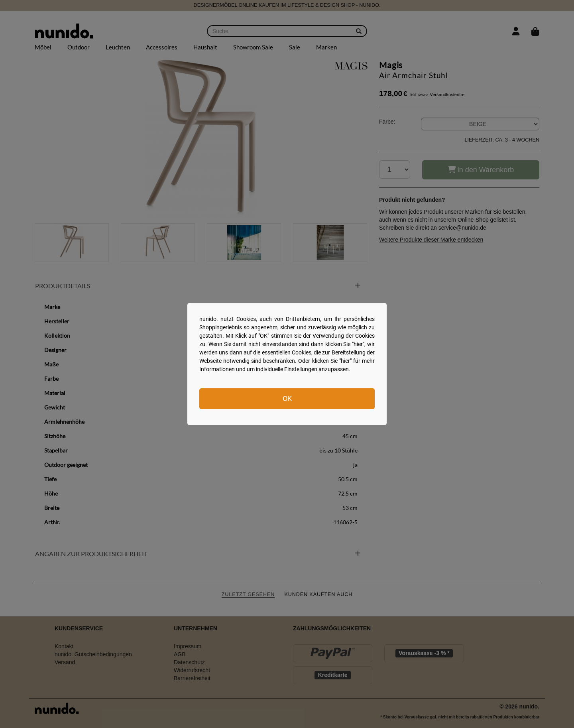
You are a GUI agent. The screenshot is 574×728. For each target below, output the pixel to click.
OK (287, 398)
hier (358, 344)
